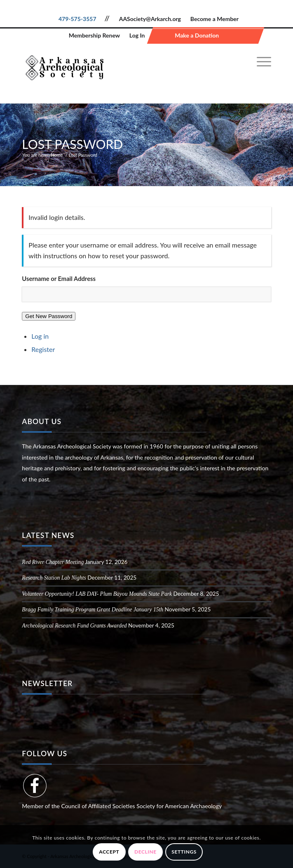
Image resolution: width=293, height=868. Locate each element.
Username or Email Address (59, 278)
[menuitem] (260, 62)
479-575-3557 (77, 19)
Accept (109, 852)
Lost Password (72, 144)
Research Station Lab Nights (54, 578)
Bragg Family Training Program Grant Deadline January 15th (93, 610)
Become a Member (214, 19)
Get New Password (49, 316)
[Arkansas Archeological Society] (121, 66)
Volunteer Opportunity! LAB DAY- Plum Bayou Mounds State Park (97, 594)
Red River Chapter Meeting (53, 562)
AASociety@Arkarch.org (150, 19)
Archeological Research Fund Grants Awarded (74, 626)
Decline (145, 852)
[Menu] (260, 62)
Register (43, 349)
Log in (40, 336)
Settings (184, 852)
